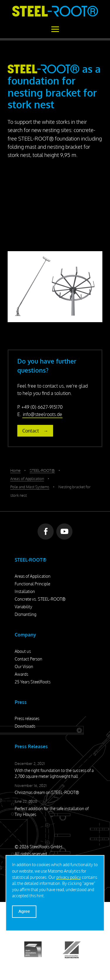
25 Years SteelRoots (33, 682)
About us (23, 651)
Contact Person (28, 659)
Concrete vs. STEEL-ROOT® (40, 599)
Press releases (27, 718)
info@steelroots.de (43, 414)
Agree (24, 911)
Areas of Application (33, 576)
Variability (23, 607)
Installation (25, 591)
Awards (21, 674)
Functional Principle (32, 584)
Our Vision (24, 666)
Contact (31, 431)
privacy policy (69, 877)
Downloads (25, 726)
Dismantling (26, 614)
